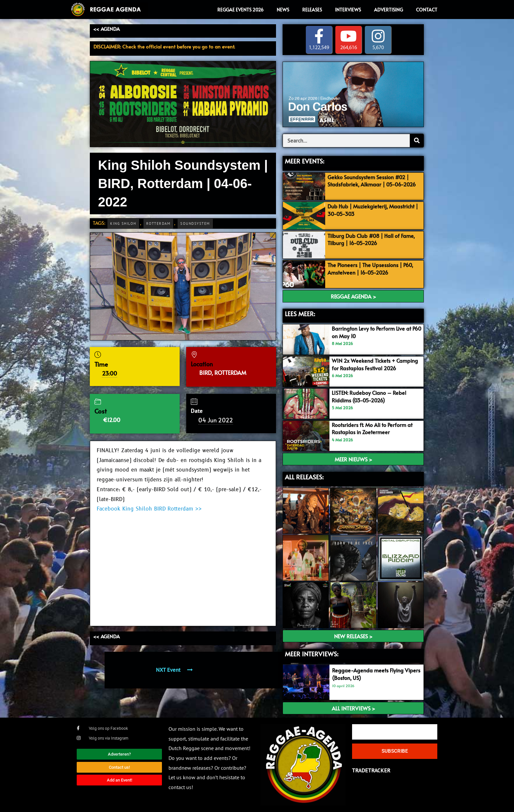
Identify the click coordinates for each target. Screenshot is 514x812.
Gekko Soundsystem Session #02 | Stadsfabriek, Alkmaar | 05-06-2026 (372, 184)
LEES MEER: (300, 314)
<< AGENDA (106, 29)
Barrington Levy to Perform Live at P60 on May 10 (374, 332)
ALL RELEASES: (304, 477)
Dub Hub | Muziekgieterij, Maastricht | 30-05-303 (374, 210)
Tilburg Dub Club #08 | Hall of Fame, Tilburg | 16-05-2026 (374, 239)
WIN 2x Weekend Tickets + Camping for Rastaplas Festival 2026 (371, 368)
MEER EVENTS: (305, 161)
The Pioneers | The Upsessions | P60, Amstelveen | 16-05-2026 (374, 269)
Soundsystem (195, 223)
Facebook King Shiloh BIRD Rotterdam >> (149, 509)
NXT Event (174, 670)
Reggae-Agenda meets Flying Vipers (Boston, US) (369, 674)
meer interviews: (312, 654)
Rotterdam (158, 223)
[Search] (417, 141)
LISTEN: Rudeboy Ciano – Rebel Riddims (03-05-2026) (371, 396)
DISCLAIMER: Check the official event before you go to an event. (164, 46)
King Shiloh (123, 223)
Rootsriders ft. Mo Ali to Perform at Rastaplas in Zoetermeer (375, 428)
